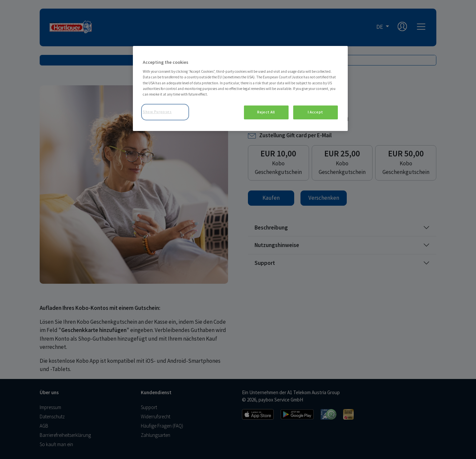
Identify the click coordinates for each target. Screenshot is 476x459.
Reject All (266, 112)
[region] (240, 88)
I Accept (316, 112)
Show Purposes (157, 112)
